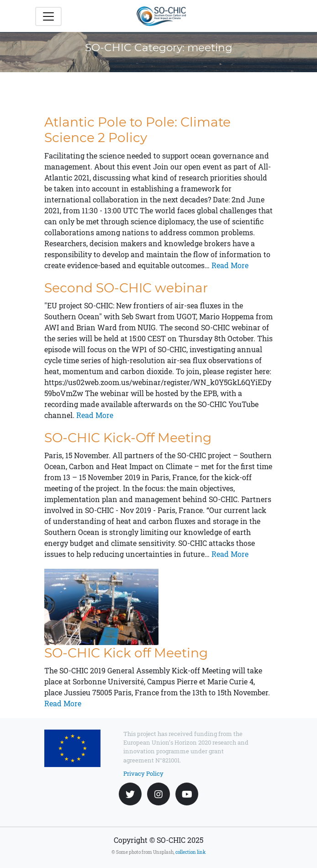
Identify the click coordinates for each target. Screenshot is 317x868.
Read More (229, 265)
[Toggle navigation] (48, 16)
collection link (190, 852)
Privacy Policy (143, 773)
